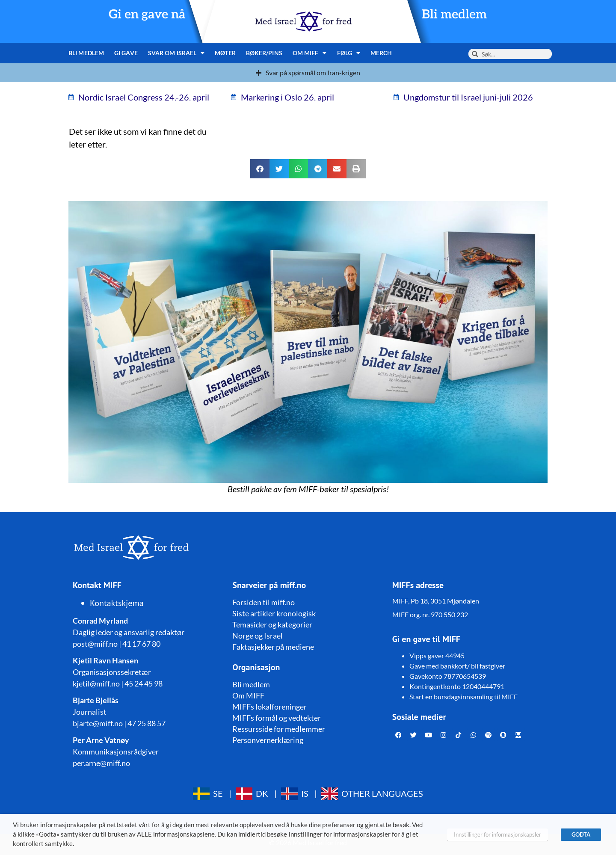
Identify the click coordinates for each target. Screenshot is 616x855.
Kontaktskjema (117, 603)
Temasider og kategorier (272, 624)
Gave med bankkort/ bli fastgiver (457, 666)
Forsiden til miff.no (264, 602)
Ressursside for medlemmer (279, 729)
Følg (349, 53)
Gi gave (126, 53)
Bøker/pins (264, 53)
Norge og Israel (258, 636)
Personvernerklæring (268, 740)
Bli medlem (454, 15)
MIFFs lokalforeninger (269, 707)
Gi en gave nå (147, 15)
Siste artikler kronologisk (274, 613)
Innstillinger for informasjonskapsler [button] (498, 834)
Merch (381, 53)
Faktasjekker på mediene (273, 647)
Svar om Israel (176, 53)
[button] (260, 169)
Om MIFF (310, 53)
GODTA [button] (581, 834)
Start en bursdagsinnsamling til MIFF (463, 697)
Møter (225, 53)
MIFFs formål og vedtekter (277, 718)
